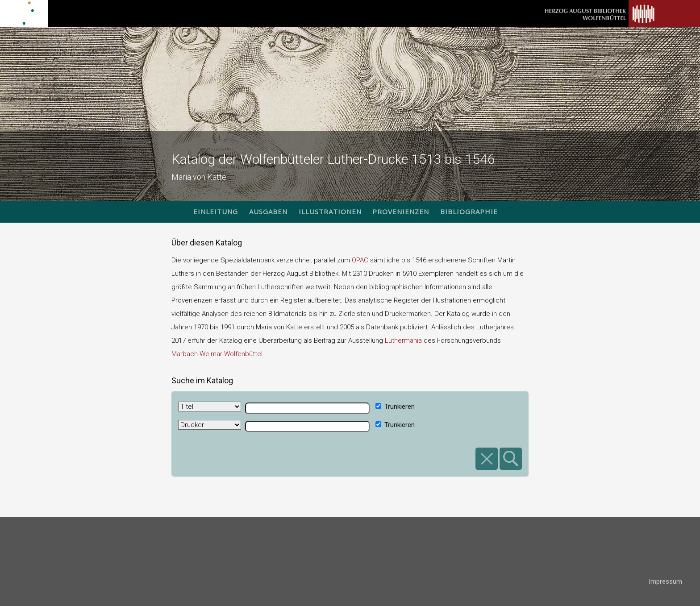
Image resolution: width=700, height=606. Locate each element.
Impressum (665, 581)
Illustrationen (330, 212)
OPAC (360, 260)
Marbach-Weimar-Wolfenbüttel (217, 354)
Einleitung (216, 212)
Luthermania (403, 340)
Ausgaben (268, 212)
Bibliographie (469, 212)
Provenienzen (401, 212)
